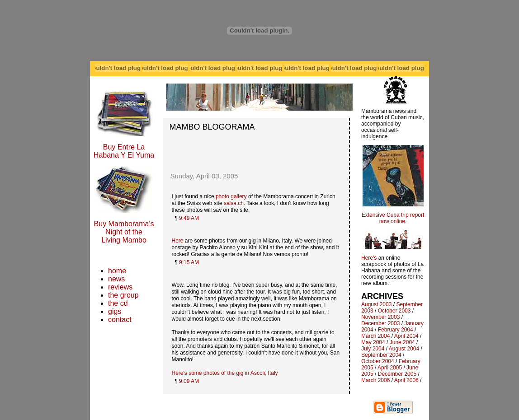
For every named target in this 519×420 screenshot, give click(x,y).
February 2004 (396, 330)
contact (120, 320)
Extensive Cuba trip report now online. (393, 218)
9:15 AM (189, 262)
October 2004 (378, 361)
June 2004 (402, 342)
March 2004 (375, 336)
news (116, 279)
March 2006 (375, 380)
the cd (118, 303)
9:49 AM (189, 218)
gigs (115, 311)
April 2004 (406, 336)
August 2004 (404, 349)
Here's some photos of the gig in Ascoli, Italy (225, 373)
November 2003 (380, 317)
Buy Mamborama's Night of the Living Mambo (124, 232)
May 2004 (373, 342)
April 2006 (406, 380)
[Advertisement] (256, 145)
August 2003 (376, 304)
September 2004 (381, 355)
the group (123, 295)
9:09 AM (189, 381)
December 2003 (380, 323)
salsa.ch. (234, 203)
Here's (369, 258)
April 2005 (390, 368)
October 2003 (394, 311)
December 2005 (397, 374)
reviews (120, 287)
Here (178, 241)
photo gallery (231, 196)
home (117, 271)
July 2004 (373, 349)
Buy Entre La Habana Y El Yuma (124, 151)
